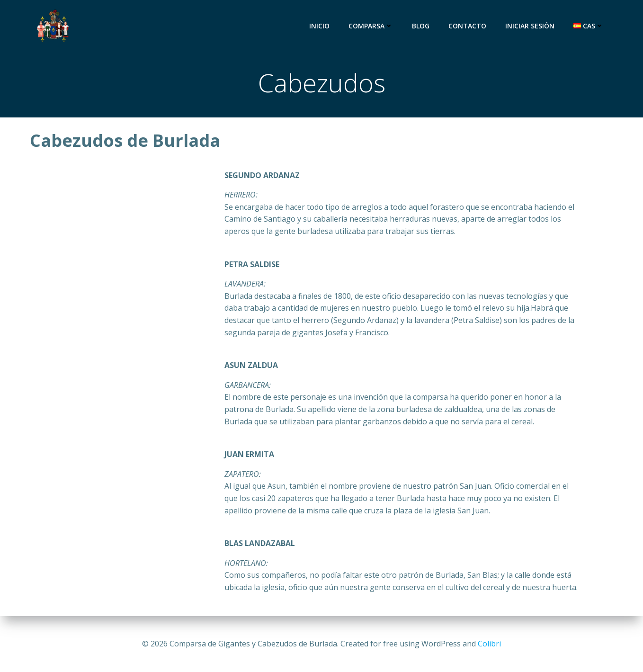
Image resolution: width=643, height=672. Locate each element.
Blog (421, 26)
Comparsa (371, 26)
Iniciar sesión (530, 26)
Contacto (467, 26)
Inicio (319, 26)
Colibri (489, 644)
